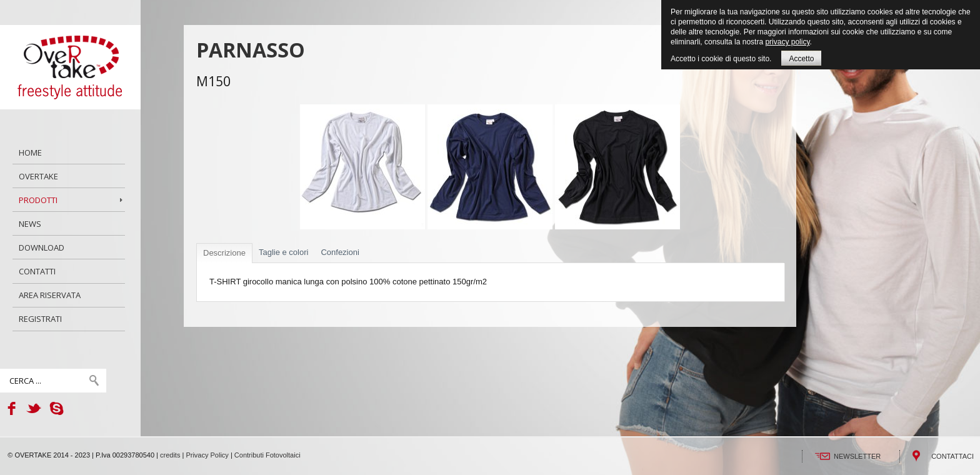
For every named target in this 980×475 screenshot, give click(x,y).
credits (170, 455)
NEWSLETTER (857, 456)
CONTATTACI (952, 456)
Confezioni (340, 252)
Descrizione (224, 253)
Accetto (801, 59)
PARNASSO (251, 50)
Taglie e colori (284, 252)
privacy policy (787, 42)
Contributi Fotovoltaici (267, 455)
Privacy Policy (207, 455)
